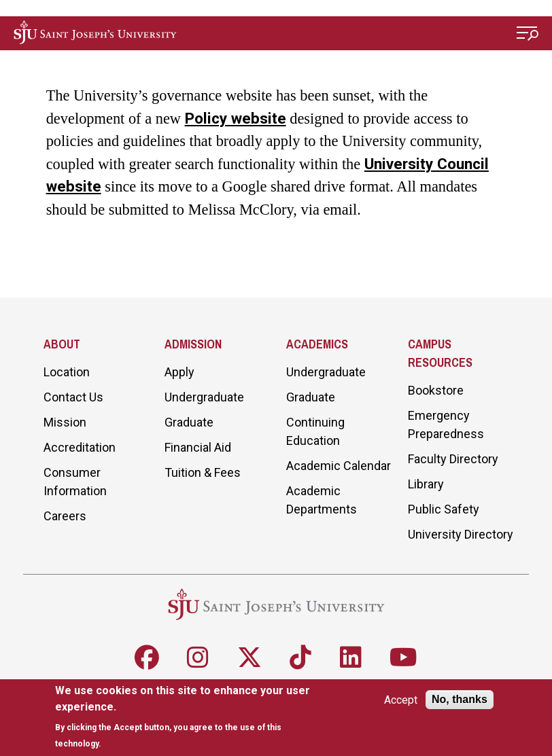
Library (426, 484)
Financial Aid (198, 447)
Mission (65, 422)
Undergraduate (204, 397)
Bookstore (436, 390)
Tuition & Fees (203, 472)
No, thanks (460, 699)
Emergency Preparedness (446, 425)
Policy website (236, 118)
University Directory (461, 534)
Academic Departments (322, 500)
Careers (65, 516)
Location (67, 372)
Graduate (189, 422)
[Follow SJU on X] (249, 658)
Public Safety (444, 509)
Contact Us (73, 397)
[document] (188, 717)
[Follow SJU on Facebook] (147, 658)
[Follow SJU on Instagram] (198, 658)
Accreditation (80, 447)
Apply (179, 372)
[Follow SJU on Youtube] (403, 658)
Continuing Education (315, 431)
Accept (401, 700)
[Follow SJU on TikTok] (300, 658)
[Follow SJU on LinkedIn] (351, 658)
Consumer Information (75, 482)
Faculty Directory (453, 459)
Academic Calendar (339, 466)
